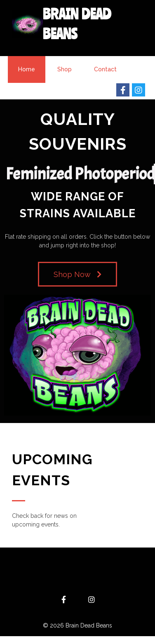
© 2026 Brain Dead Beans (77, 625)
